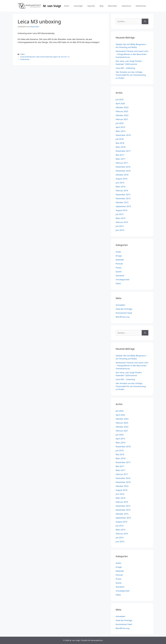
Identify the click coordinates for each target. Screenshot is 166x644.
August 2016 (122, 179)
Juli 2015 (120, 214)
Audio (118, 252)
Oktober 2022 (122, 115)
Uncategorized (123, 279)
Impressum (126, 6)
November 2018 (123, 135)
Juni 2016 (120, 183)
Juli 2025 (120, 99)
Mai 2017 (120, 155)
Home (66, 6)
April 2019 (120, 127)
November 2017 (123, 151)
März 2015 (121, 218)
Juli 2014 (120, 226)
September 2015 (123, 206)
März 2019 (121, 131)
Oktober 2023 (122, 107)
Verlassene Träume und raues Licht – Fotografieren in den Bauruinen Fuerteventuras (132, 54)
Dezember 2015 (123, 194)
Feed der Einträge (124, 309)
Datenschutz (141, 6)
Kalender (120, 260)
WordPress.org (123, 317)
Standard (120, 275)
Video (23, 54)
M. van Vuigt (52, 6)
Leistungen (78, 6)
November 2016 (123, 171)
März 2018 (121, 147)
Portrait (119, 264)
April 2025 (120, 103)
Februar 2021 (122, 119)
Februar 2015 (122, 222)
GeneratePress (97, 640)
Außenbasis (25, 59)
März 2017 (121, 159)
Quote (119, 272)
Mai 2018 (120, 143)
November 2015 (123, 198)
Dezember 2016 (123, 167)
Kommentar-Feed (124, 313)
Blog (102, 6)
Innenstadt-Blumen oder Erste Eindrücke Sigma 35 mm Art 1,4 (45, 57)
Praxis (118, 268)
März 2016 (121, 187)
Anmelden (120, 305)
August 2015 (122, 210)
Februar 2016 (122, 191)
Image (119, 256)
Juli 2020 (120, 123)
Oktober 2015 (122, 202)
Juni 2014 (120, 230)
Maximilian (113, 6)
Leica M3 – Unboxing (125, 68)
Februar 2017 (122, 163)
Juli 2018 (120, 139)
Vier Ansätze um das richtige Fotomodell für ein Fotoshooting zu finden (131, 75)
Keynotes (91, 6)
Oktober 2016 (122, 175)
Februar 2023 (122, 111)
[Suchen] (145, 21)
